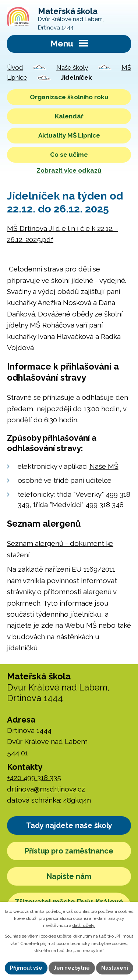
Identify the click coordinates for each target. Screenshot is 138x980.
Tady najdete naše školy (69, 825)
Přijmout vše (26, 968)
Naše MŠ (104, 466)
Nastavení (115, 968)
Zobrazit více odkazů (69, 170)
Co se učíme (69, 155)
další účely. (84, 925)
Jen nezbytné (72, 968)
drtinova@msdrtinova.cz (46, 789)
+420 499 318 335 (34, 778)
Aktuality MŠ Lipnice (69, 135)
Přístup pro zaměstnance (69, 851)
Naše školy (72, 67)
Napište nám (69, 876)
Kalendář (69, 116)
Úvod (15, 67)
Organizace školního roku (69, 97)
